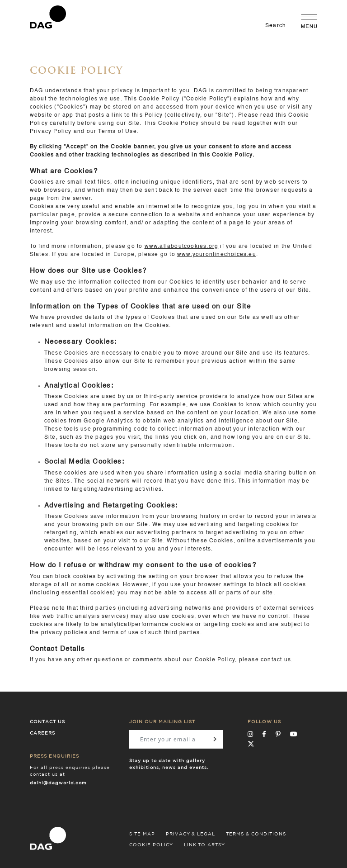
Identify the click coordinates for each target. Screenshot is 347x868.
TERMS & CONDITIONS (256, 834)
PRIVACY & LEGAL (190, 834)
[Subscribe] (215, 739)
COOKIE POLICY (151, 845)
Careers (42, 733)
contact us (276, 660)
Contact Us (47, 722)
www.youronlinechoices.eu (217, 255)
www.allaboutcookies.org (182, 247)
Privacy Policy (51, 132)
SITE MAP (142, 834)
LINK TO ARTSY (204, 845)
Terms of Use (117, 132)
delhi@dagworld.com (58, 783)
